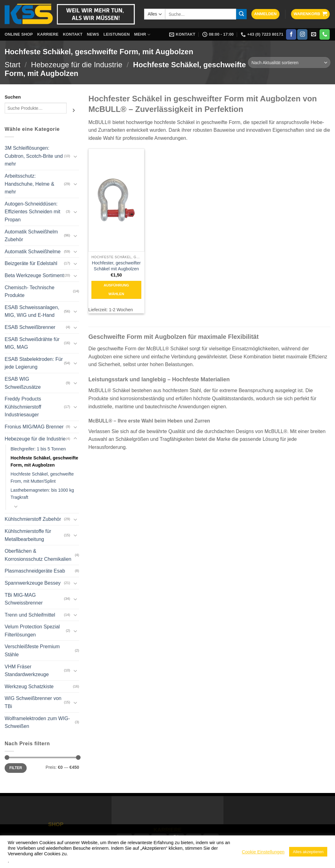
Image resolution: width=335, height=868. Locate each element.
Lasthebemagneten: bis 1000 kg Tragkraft (42, 494)
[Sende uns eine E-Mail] (313, 34)
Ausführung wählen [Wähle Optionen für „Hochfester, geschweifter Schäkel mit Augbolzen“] (116, 290)
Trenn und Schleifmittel (30, 615)
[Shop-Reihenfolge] (289, 62)
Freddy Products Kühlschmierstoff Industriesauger (23, 407)
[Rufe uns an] (325, 34)
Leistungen (117, 34)
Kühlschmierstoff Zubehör (33, 519)
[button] (265, 14)
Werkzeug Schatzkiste (29, 686)
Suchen (13, 97)
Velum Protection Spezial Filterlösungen (32, 631)
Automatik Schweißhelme (33, 252)
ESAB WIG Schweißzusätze (23, 383)
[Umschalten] (75, 156)
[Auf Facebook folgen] (291, 34)
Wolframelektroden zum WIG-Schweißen (37, 722)
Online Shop (19, 34)
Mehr (142, 35)
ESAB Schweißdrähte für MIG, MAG (32, 343)
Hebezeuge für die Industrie (77, 65)
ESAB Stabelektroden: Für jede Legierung (34, 363)
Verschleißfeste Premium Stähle (32, 651)
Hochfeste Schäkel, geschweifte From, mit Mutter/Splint (42, 478)
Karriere (48, 34)
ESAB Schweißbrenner (30, 327)
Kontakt (73, 34)
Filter (16, 768)
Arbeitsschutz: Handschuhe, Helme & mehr (29, 184)
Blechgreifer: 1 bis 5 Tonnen (38, 449)
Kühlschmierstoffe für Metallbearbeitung (28, 535)
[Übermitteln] (241, 14)
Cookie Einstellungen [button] (263, 852)
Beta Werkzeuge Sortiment (34, 275)
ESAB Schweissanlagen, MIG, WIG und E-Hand (32, 311)
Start (13, 65)
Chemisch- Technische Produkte (30, 292)
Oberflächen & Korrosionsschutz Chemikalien (38, 555)
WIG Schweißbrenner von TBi (33, 702)
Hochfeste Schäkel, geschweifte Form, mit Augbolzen (44, 461)
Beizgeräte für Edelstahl (31, 263)
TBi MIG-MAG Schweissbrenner (24, 599)
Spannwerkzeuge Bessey (33, 583)
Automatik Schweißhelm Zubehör (31, 236)
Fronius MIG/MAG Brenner (34, 427)
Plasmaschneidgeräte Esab (35, 571)
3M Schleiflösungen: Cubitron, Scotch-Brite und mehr (34, 156)
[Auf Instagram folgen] (302, 34)
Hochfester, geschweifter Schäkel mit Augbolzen (117, 266)
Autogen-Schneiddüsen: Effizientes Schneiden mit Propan (32, 212)
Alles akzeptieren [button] (308, 852)
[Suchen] (74, 110)
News (93, 34)
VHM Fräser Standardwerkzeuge (27, 671)
